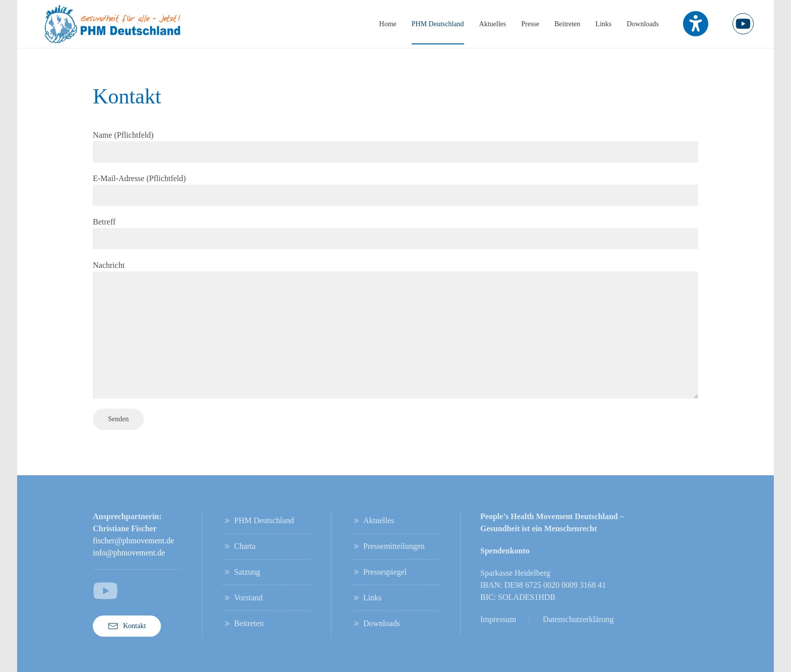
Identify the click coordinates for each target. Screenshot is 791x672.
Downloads (643, 24)
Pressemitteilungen (388, 546)
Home (388, 24)
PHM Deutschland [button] (438, 24)
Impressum (498, 619)
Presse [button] (530, 24)
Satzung (241, 572)
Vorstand (242, 598)
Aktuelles (493, 24)
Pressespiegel (379, 572)
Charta (239, 546)
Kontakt (127, 626)
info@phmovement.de (129, 553)
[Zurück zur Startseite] (113, 24)
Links (603, 24)
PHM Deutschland (258, 521)
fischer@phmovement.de (133, 541)
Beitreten (567, 24)
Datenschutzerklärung (578, 619)
